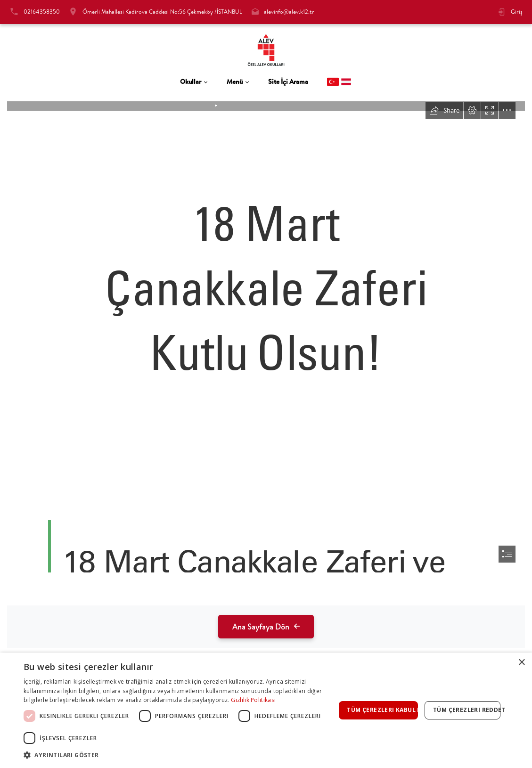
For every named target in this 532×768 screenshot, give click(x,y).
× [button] (521, 663)
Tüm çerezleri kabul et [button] (382, 710)
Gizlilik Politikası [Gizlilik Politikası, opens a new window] (253, 700)
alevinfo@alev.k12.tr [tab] (289, 12)
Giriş (517, 12)
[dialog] (266, 710)
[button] (180, 755)
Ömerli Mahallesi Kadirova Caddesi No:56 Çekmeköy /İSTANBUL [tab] (162, 12)
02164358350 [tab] (42, 12)
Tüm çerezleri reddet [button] (467, 710)
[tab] (194, 82)
